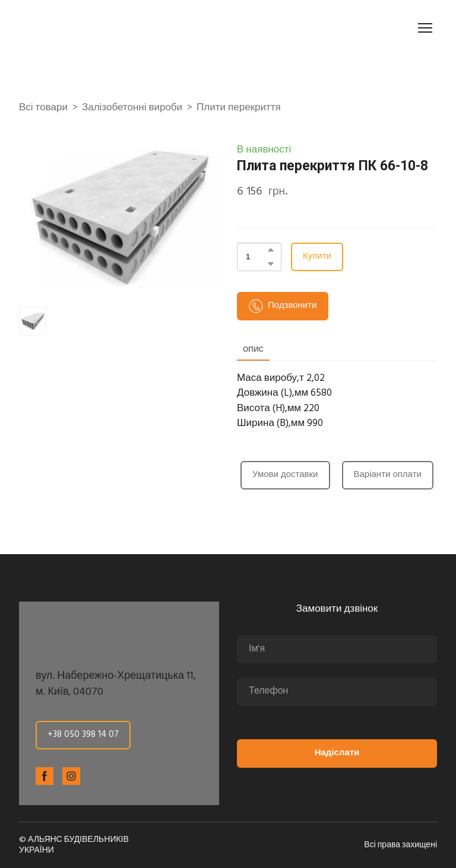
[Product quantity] (256, 257)
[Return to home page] (85, 28)
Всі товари (43, 108)
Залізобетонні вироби (132, 108)
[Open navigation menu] (425, 28)
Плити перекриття (239, 108)
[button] (271, 250)
